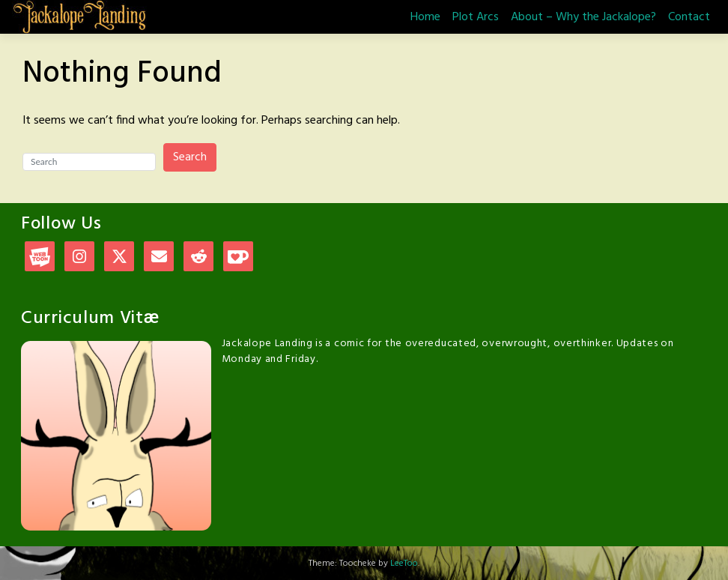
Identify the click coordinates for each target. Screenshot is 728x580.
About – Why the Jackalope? (583, 17)
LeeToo (404, 564)
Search (190, 157)
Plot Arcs (476, 17)
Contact (689, 17)
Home (425, 17)
